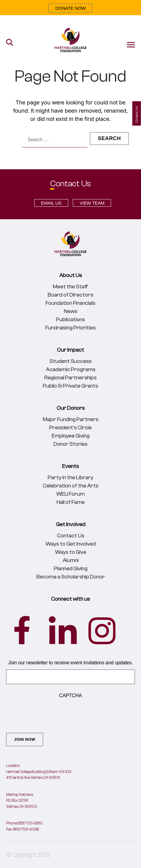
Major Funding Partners (71, 419)
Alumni (71, 560)
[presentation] (53, 714)
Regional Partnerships (70, 378)
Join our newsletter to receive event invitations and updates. (71, 663)
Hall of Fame (71, 502)
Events (70, 466)
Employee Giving (71, 436)
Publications (70, 320)
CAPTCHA (70, 696)
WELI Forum (70, 494)
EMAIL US (51, 203)
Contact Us (71, 536)
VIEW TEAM (92, 203)
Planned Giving (71, 569)
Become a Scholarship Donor (71, 577)
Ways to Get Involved (71, 544)
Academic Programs (71, 369)
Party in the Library (70, 478)
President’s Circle (70, 428)
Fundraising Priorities (70, 328)
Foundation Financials (70, 303)
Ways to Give (71, 552)
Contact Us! (137, 114)
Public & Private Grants (70, 386)
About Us (71, 275)
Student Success (71, 361)
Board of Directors (70, 295)
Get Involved (71, 524)
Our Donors (71, 408)
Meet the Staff (70, 287)
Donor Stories (70, 444)
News (71, 311)
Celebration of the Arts (71, 486)
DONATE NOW (71, 8)
